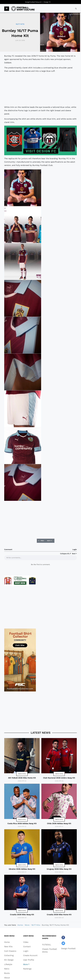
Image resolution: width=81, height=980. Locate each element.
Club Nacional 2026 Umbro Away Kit (59, 778)
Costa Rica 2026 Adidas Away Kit (22, 823)
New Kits (22, 774)
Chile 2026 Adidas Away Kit (59, 823)
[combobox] (76, 9)
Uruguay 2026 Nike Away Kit (59, 869)
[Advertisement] (40, 89)
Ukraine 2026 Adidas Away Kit (22, 869)
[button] (7, 9)
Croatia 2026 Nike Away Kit (22, 915)
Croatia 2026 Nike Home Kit (59, 915)
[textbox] (40, 557)
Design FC (47, 2)
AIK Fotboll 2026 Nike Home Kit (22, 778)
